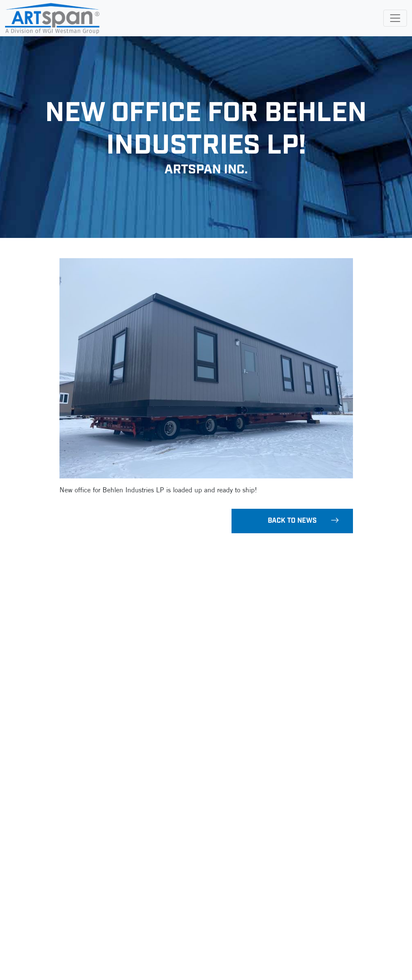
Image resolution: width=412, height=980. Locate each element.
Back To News (303, 521)
